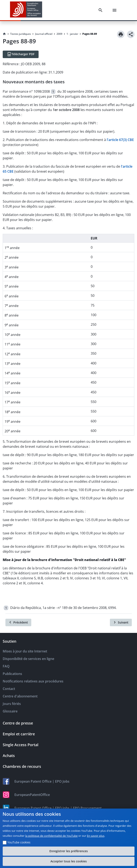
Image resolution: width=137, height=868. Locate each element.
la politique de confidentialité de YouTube (51, 836)
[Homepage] (4, 34)
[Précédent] (18, 622)
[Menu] (115, 10)
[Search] (101, 10)
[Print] (121, 34)
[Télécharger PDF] (21, 54)
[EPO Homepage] (26, 10)
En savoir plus (96, 836)
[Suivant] (121, 622)
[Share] (131, 34)
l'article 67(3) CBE (120, 140)
